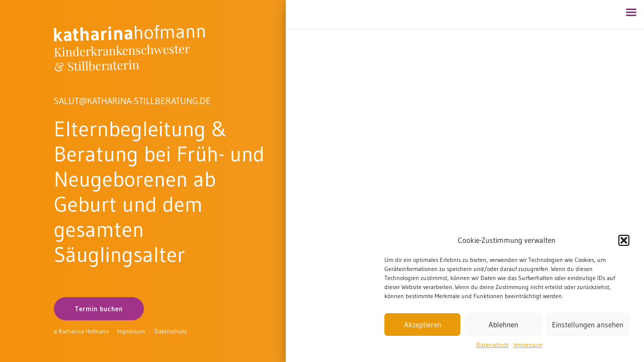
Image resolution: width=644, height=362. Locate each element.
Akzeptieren (423, 325)
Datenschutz (493, 345)
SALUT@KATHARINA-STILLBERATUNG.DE (132, 101)
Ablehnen (503, 325)
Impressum (528, 345)
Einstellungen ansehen (588, 325)
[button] (624, 240)
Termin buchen (99, 309)
